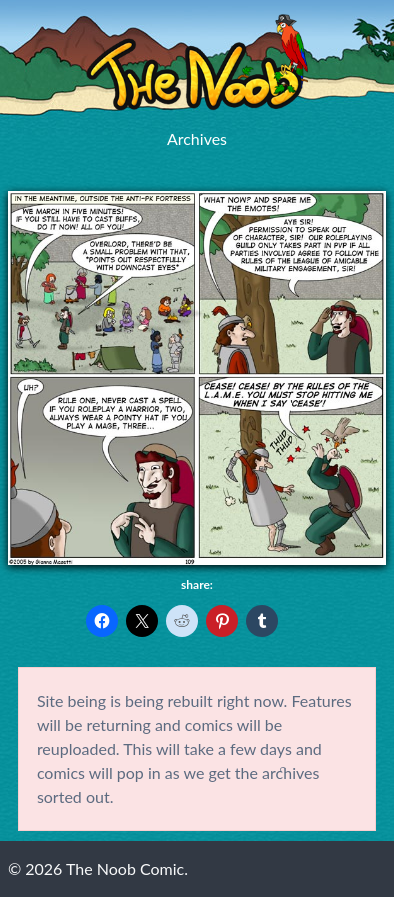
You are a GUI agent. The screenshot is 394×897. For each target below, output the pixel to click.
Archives (197, 138)
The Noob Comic (197, 62)
